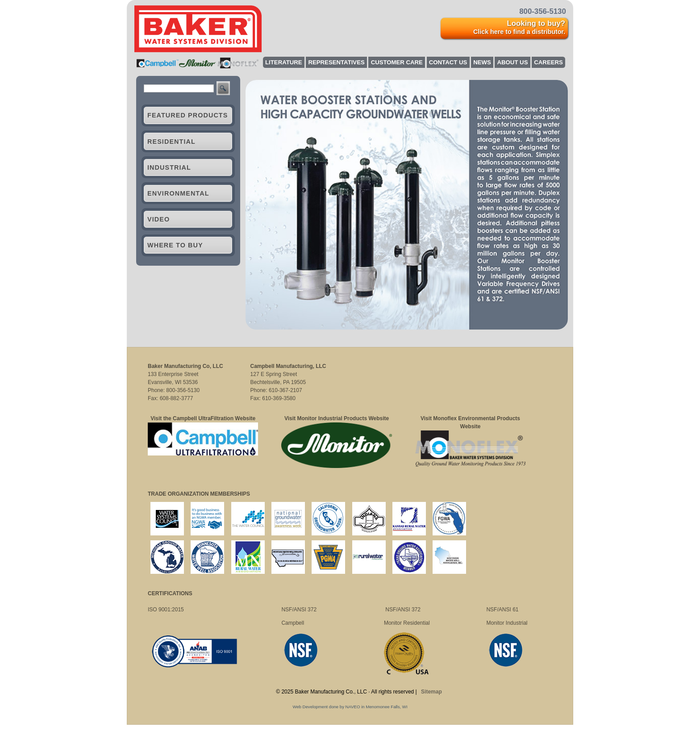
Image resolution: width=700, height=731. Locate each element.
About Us (513, 62)
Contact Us (448, 62)
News (482, 62)
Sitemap (431, 692)
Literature (284, 62)
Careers (548, 62)
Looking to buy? (519, 27)
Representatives (336, 62)
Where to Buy (175, 245)
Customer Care (397, 62)
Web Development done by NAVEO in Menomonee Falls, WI (350, 707)
